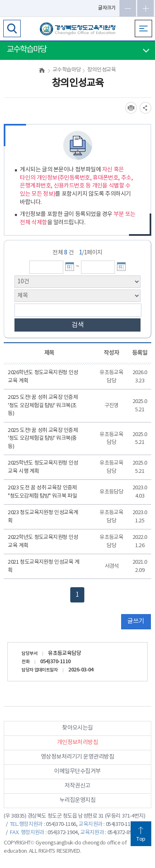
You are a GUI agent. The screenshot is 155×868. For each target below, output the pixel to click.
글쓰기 (136, 621)
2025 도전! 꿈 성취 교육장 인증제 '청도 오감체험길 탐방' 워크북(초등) (43, 406)
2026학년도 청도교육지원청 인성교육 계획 (43, 377)
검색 (78, 325)
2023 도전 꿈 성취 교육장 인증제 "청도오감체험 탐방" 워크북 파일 (42, 492)
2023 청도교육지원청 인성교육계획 (43, 517)
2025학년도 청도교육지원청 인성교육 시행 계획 (43, 467)
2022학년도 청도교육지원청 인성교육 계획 (43, 542)
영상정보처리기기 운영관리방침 (77, 757)
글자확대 (145, 8)
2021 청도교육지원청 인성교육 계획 (43, 566)
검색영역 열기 (12, 28)
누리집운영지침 (77, 800)
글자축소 (128, 8)
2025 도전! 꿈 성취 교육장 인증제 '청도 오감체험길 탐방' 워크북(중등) (43, 439)
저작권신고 (77, 786)
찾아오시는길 (77, 728)
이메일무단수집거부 (77, 771)
